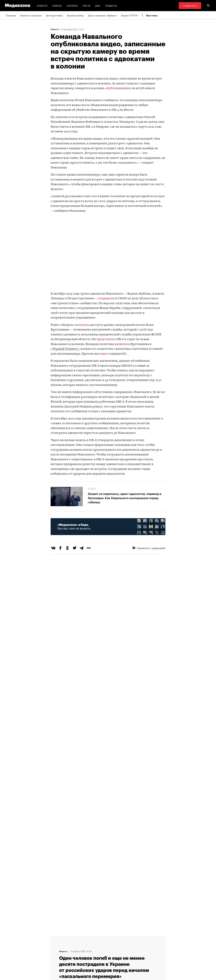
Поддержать (190, 5)
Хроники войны (75, 15)
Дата (98, 5)
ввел (105, 354)
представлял (106, 339)
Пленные (11, 15)
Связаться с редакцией (149, 548)
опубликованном (118, 88)
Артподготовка (54, 15)
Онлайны (72, 5)
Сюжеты (57, 5)
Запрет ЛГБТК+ (130, 15)
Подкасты (111, 5)
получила (82, 325)
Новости (42, 5)
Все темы (152, 15)
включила (122, 344)
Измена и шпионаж (31, 15)
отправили (106, 299)
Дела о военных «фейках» (102, 15)
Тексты (86, 5)
